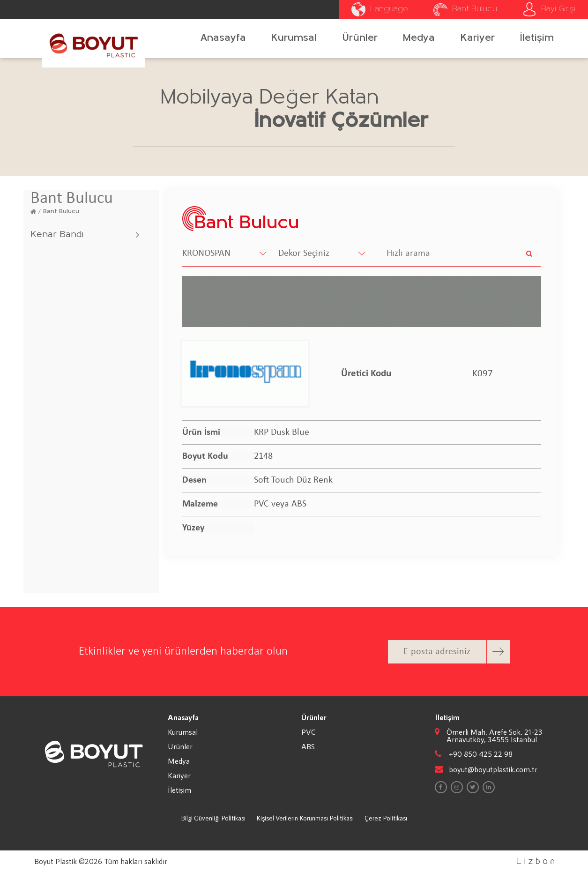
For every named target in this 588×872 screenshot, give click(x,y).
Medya (419, 38)
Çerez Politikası (386, 818)
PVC (309, 732)
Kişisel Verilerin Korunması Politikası (305, 818)
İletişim (537, 38)
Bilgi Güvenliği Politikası (213, 818)
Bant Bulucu (61, 212)
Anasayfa (223, 38)
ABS (308, 746)
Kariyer (478, 38)
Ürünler (360, 38)
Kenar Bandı (57, 235)
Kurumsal (294, 38)
